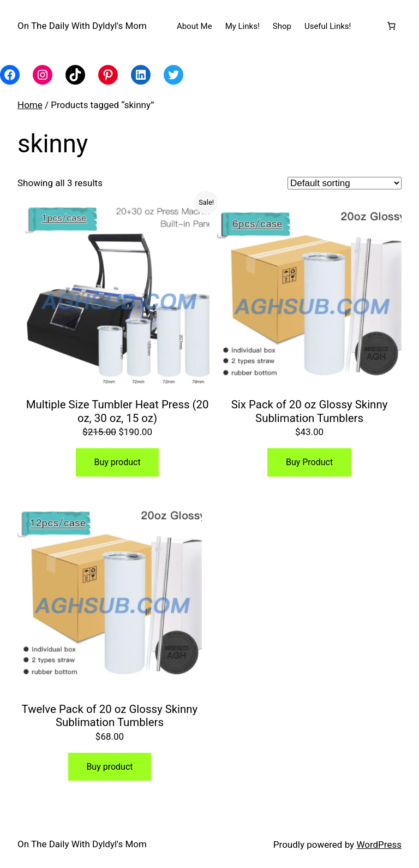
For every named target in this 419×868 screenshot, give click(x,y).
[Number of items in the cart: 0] (391, 26)
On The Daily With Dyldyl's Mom (82, 26)
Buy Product (309, 462)
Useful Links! (328, 26)
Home (30, 105)
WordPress (379, 845)
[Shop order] (345, 183)
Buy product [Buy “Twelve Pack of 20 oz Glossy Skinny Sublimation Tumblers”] (109, 767)
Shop (282, 26)
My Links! (243, 26)
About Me (194, 26)
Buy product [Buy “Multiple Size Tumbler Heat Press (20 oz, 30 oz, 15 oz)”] (117, 462)
